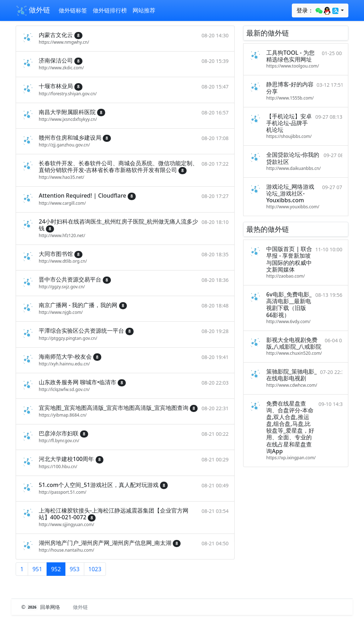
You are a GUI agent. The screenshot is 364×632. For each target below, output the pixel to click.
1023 (95, 569)
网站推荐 (144, 10)
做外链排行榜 (110, 10)
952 (56, 569)
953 (74, 569)
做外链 (33, 11)
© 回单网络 (41, 607)
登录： (318, 11)
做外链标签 (73, 10)
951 (37, 569)
